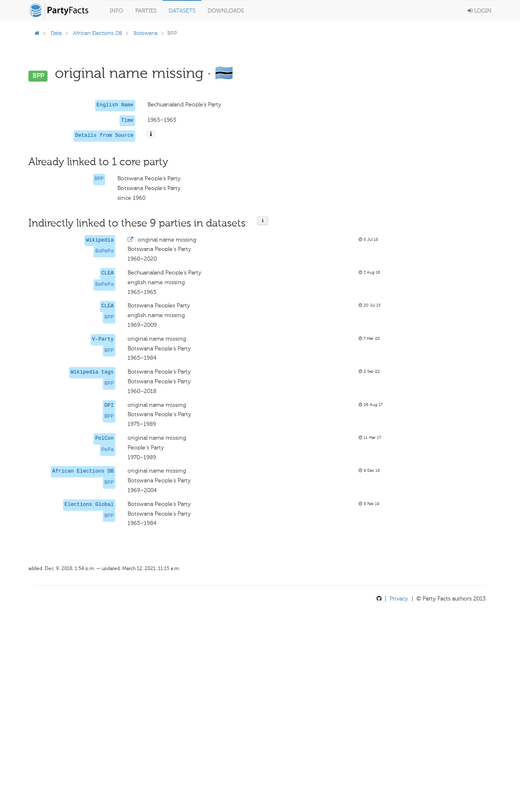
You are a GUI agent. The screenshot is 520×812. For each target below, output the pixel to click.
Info (116, 11)
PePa (108, 450)
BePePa (104, 285)
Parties (146, 11)
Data (56, 33)
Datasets (182, 11)
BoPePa (104, 251)
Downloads (226, 11)
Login (480, 11)
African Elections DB (98, 33)
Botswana (146, 33)
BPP (99, 179)
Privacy (399, 599)
